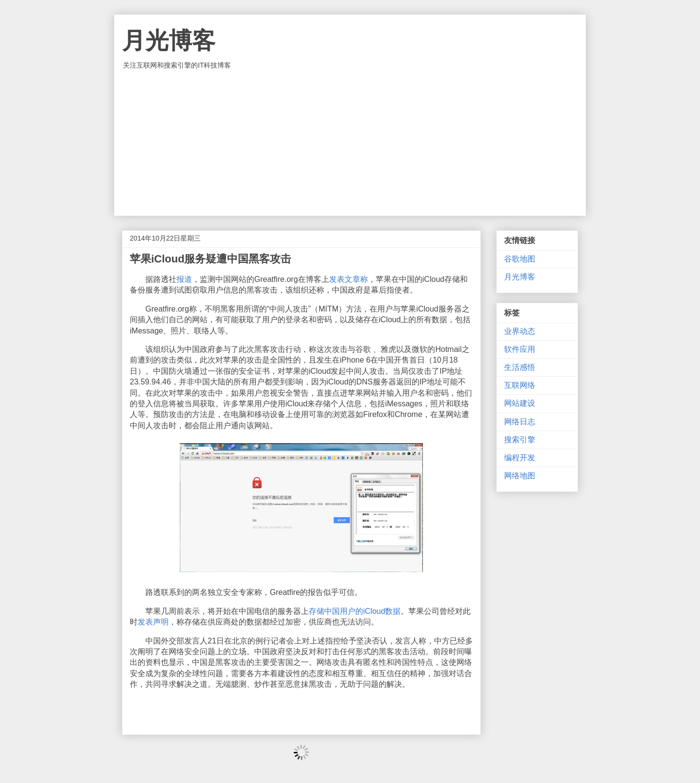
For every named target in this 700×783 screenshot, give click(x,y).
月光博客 (169, 41)
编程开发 (520, 458)
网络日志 (520, 422)
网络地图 (520, 476)
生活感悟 (520, 367)
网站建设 (520, 403)
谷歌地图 (520, 259)
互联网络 (520, 385)
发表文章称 (349, 279)
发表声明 (153, 622)
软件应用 (520, 349)
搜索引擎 (520, 440)
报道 (184, 279)
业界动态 (520, 331)
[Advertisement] (350, 143)
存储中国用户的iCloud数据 (355, 611)
